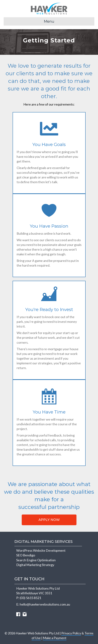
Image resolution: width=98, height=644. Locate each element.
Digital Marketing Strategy (35, 565)
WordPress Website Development (41, 550)
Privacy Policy (71, 633)
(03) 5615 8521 (30, 598)
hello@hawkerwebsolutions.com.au (45, 604)
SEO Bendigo (26, 555)
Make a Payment (55, 638)
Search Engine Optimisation (36, 560)
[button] (49, 520)
